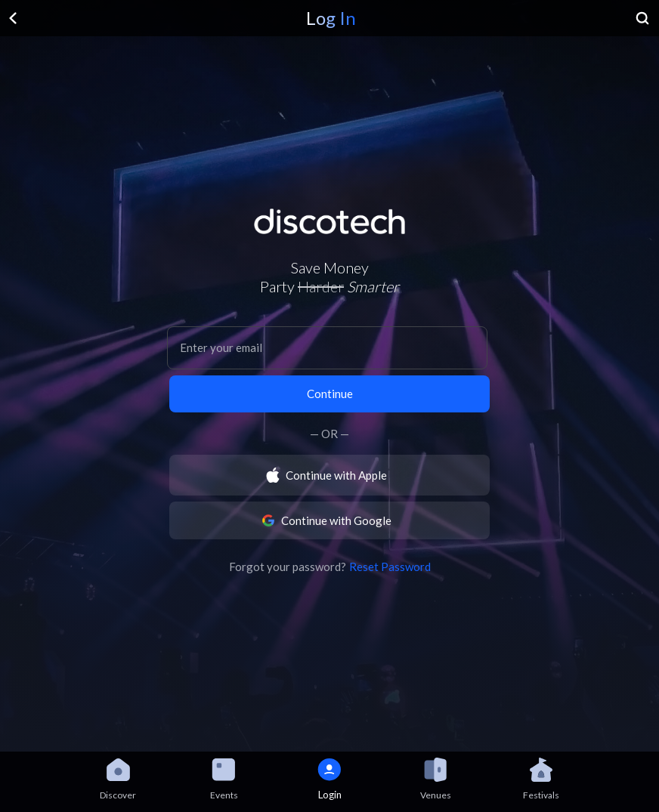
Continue (330, 394)
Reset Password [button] (390, 567)
